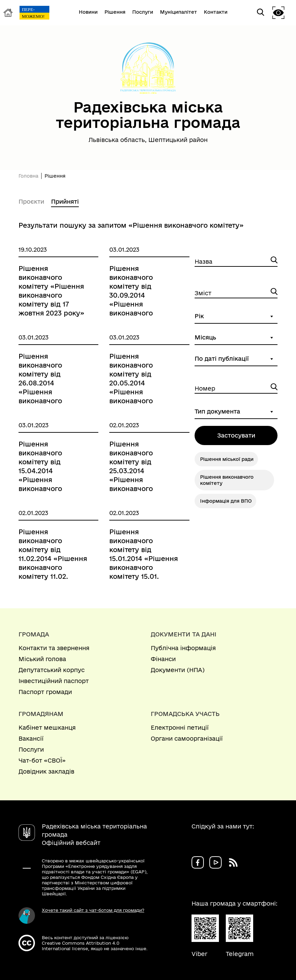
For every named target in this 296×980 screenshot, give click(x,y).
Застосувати (236, 435)
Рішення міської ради (227, 459)
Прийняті (65, 201)
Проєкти (31, 201)
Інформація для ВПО (226, 501)
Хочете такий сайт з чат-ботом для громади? (93, 910)
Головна (28, 176)
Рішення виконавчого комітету (227, 480)
